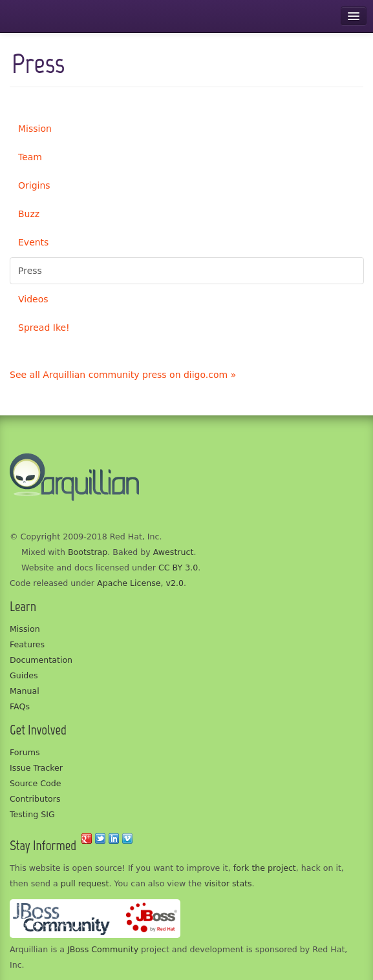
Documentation (41, 660)
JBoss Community (103, 949)
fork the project (265, 868)
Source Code (36, 783)
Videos (33, 299)
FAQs (20, 706)
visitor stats (228, 883)
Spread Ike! (44, 328)
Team (30, 157)
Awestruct (174, 552)
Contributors (35, 799)
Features (27, 644)
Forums (25, 752)
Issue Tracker (36, 768)
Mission (35, 129)
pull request (85, 883)
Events (33, 242)
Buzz (29, 214)
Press (30, 271)
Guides (24, 675)
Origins (34, 185)
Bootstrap (88, 552)
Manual (25, 691)
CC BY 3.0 (178, 568)
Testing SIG (32, 814)
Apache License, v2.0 (140, 583)
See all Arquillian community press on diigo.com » (123, 375)
